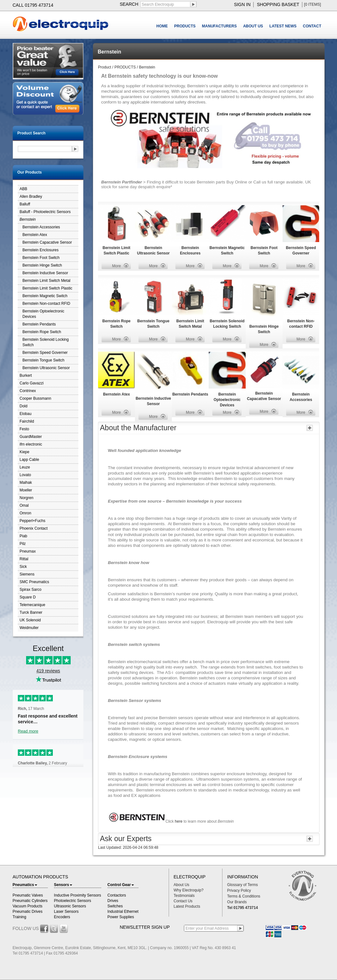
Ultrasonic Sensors (70, 906)
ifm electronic (31, 444)
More (116, 266)
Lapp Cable (29, 460)
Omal (24, 505)
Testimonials (184, 896)
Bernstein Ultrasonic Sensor (46, 368)
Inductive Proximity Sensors (78, 895)
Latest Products (187, 906)
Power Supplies (121, 917)
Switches (115, 906)
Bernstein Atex (35, 235)
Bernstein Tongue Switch (44, 360)
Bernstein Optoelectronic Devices (43, 314)
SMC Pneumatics (35, 582)
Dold (24, 406)
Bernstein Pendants (39, 324)
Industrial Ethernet (123, 912)
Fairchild (27, 421)
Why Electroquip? (189, 890)
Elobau (26, 414)
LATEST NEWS (283, 26)
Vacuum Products (28, 906)
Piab (24, 536)
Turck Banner (31, 612)
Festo (25, 429)
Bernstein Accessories (41, 227)
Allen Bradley (31, 197)
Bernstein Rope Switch (42, 332)
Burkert (26, 376)
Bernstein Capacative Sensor (47, 242)
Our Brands (237, 902)
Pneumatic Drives (28, 912)
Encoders (62, 917)
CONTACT (312, 26)
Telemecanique (33, 605)
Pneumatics (25, 885)
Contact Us (183, 901)
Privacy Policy (239, 891)
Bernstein (28, 219)
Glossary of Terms (242, 885)
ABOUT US (253, 26)
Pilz (23, 544)
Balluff (25, 204)
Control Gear (121, 885)
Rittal (24, 559)
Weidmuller (29, 628)
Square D (28, 597)
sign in (242, 4)
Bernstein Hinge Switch (42, 265)
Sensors (63, 885)
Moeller (26, 490)
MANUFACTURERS (219, 26)
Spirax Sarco (31, 590)
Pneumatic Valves (28, 895)
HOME (162, 26)
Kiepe (25, 452)
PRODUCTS (185, 26)
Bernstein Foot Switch (41, 258)
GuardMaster (31, 437)
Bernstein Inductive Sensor (45, 273)
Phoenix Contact (34, 528)
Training (20, 917)
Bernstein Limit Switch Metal (47, 281)
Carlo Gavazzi (32, 383)
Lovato (25, 475)
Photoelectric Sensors (73, 901)
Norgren (27, 498)
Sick (23, 567)
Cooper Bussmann (35, 398)
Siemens (27, 574)
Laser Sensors (66, 912)
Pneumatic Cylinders (30, 901)
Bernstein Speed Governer (45, 353)
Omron (26, 513)
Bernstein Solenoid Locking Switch (46, 342)
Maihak (26, 483)
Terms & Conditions (244, 896)
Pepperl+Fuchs (33, 521)
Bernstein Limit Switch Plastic (48, 288)
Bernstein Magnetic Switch (45, 296)
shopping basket (278, 4)
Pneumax (28, 551)
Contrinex (28, 391)
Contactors (117, 895)
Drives (113, 901)
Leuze (25, 467)
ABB (24, 189)
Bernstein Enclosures (41, 250)
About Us (182, 885)
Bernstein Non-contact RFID (46, 304)
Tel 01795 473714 (243, 908)
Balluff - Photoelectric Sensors (45, 212)
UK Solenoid (30, 620)
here (179, 821)
